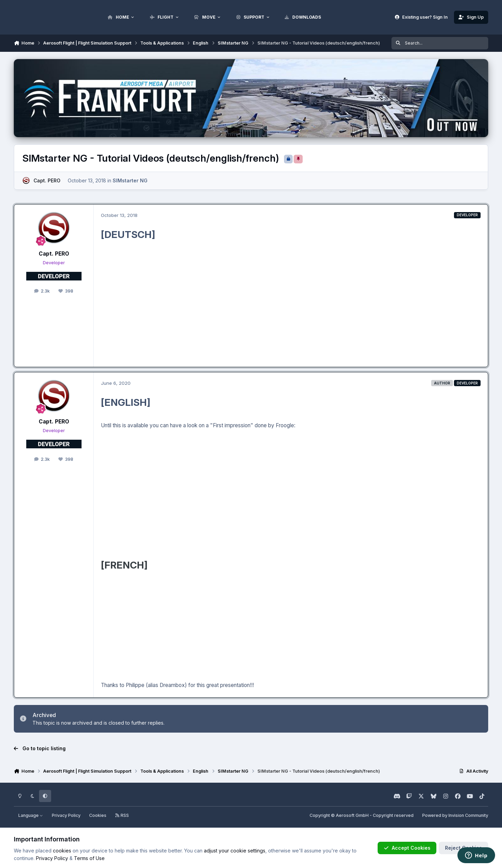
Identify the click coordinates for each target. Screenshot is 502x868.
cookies (62, 851)
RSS (122, 815)
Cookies (98, 815)
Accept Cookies (407, 848)
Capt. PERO (47, 180)
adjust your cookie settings (235, 851)
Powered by (455, 815)
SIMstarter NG (130, 180)
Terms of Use (89, 858)
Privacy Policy (66, 815)
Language (31, 815)
